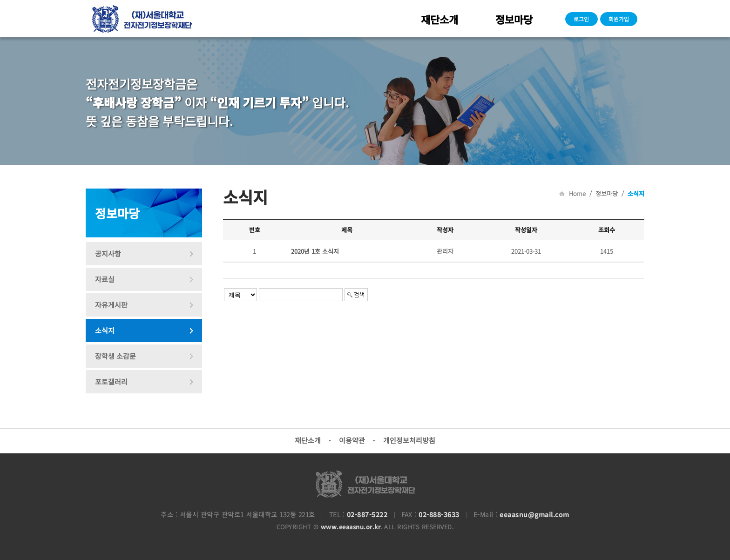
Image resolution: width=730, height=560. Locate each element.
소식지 (105, 330)
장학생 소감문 (115, 356)
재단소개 (439, 19)
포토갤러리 (111, 381)
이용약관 (352, 440)
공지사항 (108, 253)
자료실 (105, 279)
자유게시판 (111, 305)
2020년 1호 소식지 (315, 251)
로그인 (581, 19)
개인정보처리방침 (409, 440)
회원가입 (619, 19)
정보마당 (514, 19)
